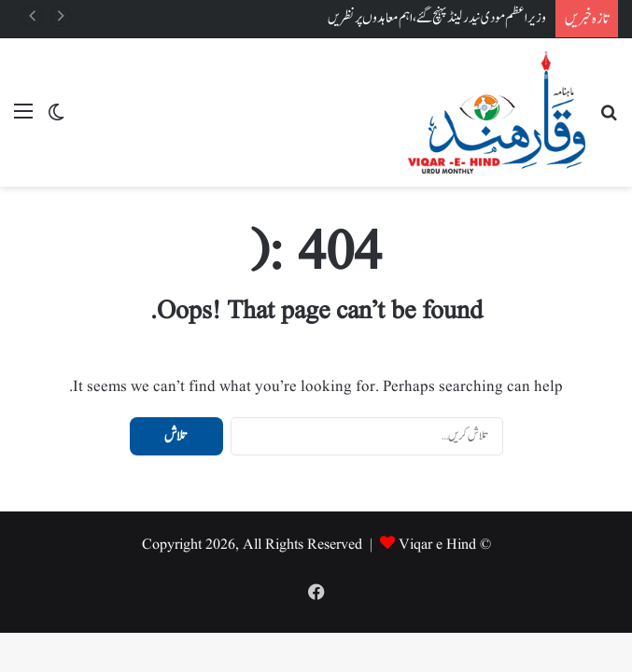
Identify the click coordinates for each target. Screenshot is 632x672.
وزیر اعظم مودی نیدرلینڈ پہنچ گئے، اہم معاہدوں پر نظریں (437, 18)
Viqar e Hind (437, 545)
